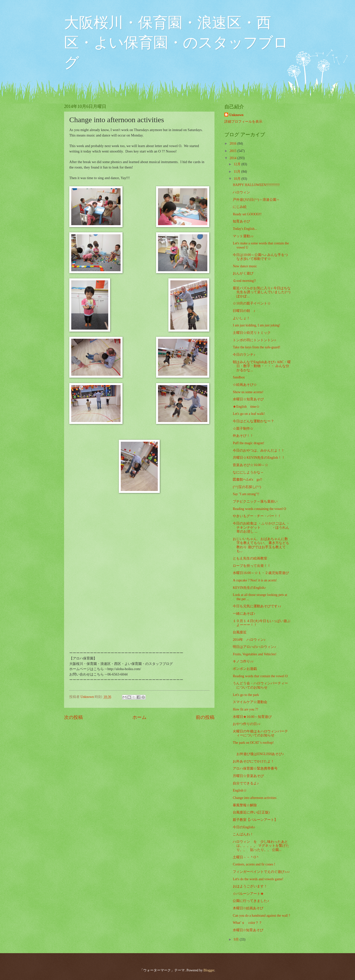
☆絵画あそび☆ (245, 385)
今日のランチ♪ (244, 355)
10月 (238, 179)
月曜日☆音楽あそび (248, 776)
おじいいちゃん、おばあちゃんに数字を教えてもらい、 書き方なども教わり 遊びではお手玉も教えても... (261, 545)
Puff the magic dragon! (248, 443)
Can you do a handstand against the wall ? (261, 916)
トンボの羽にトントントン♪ (254, 340)
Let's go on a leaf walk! (249, 414)
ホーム (139, 717)
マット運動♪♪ (243, 236)
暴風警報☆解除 (245, 805)
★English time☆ (246, 407)
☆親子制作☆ (243, 429)
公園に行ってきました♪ (251, 901)
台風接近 (240, 632)
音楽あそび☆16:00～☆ (250, 465)
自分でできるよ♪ (246, 783)
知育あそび (241, 221)
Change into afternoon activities (255, 798)
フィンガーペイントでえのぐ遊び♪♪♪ (261, 872)
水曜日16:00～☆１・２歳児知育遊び (261, 573)
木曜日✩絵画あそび (248, 908)
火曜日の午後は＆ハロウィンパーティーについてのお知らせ (260, 733)
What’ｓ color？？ (247, 923)
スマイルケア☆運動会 (250, 702)
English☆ (240, 790)
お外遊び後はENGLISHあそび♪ (264, 752)
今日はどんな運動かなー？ (253, 421)
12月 (238, 164)
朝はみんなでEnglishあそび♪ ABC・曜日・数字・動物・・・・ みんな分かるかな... (262, 366)
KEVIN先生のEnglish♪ (249, 588)
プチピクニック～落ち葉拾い (255, 501)
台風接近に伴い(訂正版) (251, 812)
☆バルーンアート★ (248, 894)
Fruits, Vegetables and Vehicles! (255, 654)
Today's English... (245, 229)
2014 (233, 158)
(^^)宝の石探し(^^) (247, 487)
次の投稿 (73, 717)
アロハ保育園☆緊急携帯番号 (255, 769)
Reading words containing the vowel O (259, 509)
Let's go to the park (246, 695)
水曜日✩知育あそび (248, 930)
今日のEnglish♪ (244, 827)
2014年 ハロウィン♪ (249, 640)
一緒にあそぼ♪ (244, 614)
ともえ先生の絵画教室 (250, 558)
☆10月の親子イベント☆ (252, 303)
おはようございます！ (250, 886)
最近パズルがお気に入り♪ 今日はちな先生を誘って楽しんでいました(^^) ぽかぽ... (262, 292)
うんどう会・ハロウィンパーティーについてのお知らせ (260, 685)
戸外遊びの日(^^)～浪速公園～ (256, 200)
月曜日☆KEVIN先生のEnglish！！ (259, 458)
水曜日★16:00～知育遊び (252, 717)
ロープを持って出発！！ (252, 566)
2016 (233, 144)
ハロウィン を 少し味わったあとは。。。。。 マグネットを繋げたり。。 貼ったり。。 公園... (261, 846)
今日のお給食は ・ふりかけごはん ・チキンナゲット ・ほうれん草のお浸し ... (261, 527)
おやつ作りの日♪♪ (247, 724)
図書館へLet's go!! (247, 480)
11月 (238, 172)
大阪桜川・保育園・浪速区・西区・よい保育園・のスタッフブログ (176, 43)
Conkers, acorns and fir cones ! (254, 864)
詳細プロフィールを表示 (243, 122)
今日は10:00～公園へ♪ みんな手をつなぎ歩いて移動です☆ (260, 257)
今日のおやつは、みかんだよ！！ (259, 450)
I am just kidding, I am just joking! (256, 325)
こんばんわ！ (243, 834)
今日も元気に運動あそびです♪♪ (257, 606)
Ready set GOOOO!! (247, 214)
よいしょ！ (241, 318)
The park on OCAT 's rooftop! (253, 743)
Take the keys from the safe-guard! (257, 347)
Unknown (236, 115)
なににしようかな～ (248, 472)
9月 (237, 939)
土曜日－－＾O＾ (246, 857)
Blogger (209, 970)
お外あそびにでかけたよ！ (253, 761)
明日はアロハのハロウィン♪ (254, 647)
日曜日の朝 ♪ (244, 311)
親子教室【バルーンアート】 (255, 820)
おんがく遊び (243, 273)
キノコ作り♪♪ (243, 661)
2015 (233, 151)
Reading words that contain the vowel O (260, 676)
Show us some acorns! (248, 392)
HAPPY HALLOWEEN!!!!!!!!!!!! (256, 185)
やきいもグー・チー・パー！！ (257, 516)
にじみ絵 (240, 207)
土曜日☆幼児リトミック (252, 333)
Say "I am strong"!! (246, 494)
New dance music (245, 266)
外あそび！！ (243, 436)
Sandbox (239, 377)
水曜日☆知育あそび (248, 399)
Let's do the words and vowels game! (258, 879)
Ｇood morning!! (244, 281)
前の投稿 (205, 717)
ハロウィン (241, 192)
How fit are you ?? (245, 709)
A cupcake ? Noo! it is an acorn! (255, 580)
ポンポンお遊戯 (245, 669)
